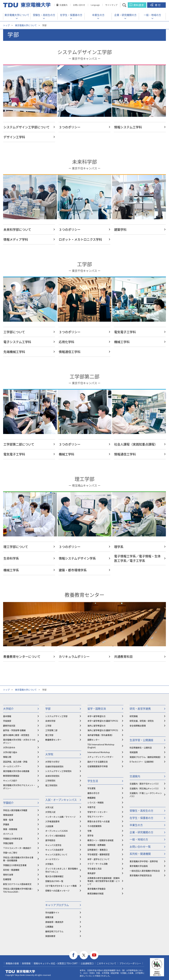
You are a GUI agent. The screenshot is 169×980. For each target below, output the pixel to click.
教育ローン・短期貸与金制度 (100, 840)
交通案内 (63, 5)
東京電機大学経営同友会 (141, 875)
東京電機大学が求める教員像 (16, 771)
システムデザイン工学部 (85, 52)
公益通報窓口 (87, 963)
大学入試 (49, 807)
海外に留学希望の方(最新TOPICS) (103, 730)
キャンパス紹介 (10, 780)
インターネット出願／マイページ (60, 817)
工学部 (84, 264)
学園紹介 (8, 803)
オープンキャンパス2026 (56, 831)
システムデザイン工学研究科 (58, 771)
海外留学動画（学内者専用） (101, 735)
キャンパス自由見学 (54, 850)
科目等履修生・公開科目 (141, 748)
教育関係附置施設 (11, 776)
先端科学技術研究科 (54, 766)
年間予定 (91, 807)
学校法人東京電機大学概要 (15, 810)
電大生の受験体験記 (54, 876)
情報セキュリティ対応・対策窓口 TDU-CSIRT (56, 963)
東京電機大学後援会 (97, 889)
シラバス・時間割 (96, 802)
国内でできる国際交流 (98, 762)
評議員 (6, 824)
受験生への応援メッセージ (57, 890)
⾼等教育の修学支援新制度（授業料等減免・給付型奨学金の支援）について (104, 881)
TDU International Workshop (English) (101, 746)
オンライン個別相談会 (55, 836)
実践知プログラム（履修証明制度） (146, 757)
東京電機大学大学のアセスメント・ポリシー (19, 787)
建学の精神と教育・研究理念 (16, 735)
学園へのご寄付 (10, 853)
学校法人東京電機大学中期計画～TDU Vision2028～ (18, 890)
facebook (73, 955)
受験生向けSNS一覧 (54, 881)
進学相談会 (50, 840)
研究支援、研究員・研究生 (142, 721)
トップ (6, 25)
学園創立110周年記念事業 (15, 865)
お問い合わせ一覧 (140, 847)
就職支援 (49, 917)
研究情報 (134, 716)
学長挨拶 (7, 721)
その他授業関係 (95, 826)
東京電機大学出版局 (139, 866)
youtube (94, 955)
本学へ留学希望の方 (97, 716)
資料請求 (139, 5)
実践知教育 (50, 936)
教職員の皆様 (12, 963)
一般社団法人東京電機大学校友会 (145, 871)
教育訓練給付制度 (96, 893)
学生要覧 (91, 788)
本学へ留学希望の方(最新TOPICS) (103, 721)
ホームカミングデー (12, 766)
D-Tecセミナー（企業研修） (142, 762)
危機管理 (7, 879)
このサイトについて (107, 963)
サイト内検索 (127, 5)
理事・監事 (8, 820)
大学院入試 (50, 812)
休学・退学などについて (99, 859)
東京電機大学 (20, 971)
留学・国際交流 (97, 709)
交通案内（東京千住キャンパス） (145, 784)
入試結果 (49, 826)
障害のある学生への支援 (99, 821)
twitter (84, 955)
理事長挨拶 (8, 815)
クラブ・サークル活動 (98, 864)
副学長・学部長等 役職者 (14, 730)
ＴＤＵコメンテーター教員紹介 (17, 848)
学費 (89, 831)
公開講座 (49, 927)
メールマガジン (52, 859)
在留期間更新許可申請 (98, 766)
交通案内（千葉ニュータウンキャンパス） (146, 795)
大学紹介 (8, 709)
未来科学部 (84, 162)
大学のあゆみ (9, 747)
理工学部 (84, 479)
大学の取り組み (10, 752)
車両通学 (91, 873)
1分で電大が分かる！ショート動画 (61, 886)
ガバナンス (8, 834)
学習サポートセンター (98, 812)
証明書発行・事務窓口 (98, 850)
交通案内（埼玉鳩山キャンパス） (145, 788)
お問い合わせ (79, 5)
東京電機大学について (17, 15)
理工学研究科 (51, 785)
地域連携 (134, 752)
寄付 (158, 5)
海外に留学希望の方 (97, 726)
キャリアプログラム (57, 905)
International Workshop (99, 752)
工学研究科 (50, 780)
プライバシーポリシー (130, 963)
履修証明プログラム (54, 931)
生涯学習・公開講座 (141, 740)
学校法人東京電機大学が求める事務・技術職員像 (18, 859)
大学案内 (49, 864)
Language (95, 5)
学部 (48, 709)
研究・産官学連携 (140, 709)
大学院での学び (52, 762)
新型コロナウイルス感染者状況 (17, 884)
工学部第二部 (84, 377)
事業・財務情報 (10, 829)
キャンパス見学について (56, 854)
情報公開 (7, 757)
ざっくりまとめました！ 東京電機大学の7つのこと (62, 870)
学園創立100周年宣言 (13, 839)
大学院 (49, 754)
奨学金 (90, 835)
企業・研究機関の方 (125, 15)
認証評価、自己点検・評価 (15, 762)
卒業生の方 (98, 15)
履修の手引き (93, 793)
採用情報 (26, 963)
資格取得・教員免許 (54, 922)
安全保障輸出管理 (138, 726)
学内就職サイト (52, 912)
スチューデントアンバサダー (100, 757)
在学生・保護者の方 (71, 15)
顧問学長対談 (9, 726)
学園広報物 (8, 843)
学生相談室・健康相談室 (99, 854)
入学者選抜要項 (52, 821)
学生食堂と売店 (95, 869)
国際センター (93, 740)
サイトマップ (111, 5)
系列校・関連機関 (11, 870)
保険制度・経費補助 (97, 845)
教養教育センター (84, 595)
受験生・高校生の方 (44, 15)
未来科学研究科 (52, 776)
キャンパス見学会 (53, 845)
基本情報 (7, 716)
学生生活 (93, 781)
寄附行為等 (8, 875)
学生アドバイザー (96, 817)
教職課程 (91, 798)
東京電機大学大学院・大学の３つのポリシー (19, 741)
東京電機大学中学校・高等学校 (144, 861)
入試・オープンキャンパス (61, 800)
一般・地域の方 (152, 15)
